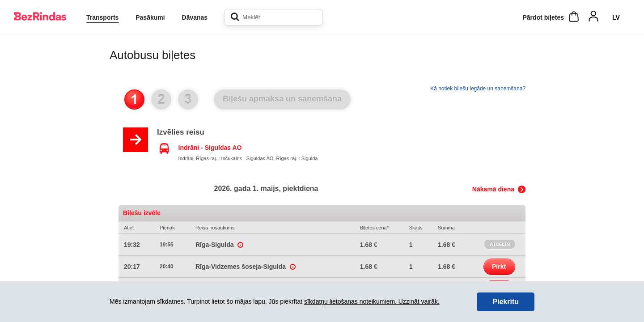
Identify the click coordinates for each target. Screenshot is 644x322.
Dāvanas (195, 17)
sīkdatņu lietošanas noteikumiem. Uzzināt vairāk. (372, 301)
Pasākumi (150, 17)
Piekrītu (506, 302)
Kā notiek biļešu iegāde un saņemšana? (478, 89)
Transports (102, 17)
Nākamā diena (493, 189)
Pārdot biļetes (543, 17)
